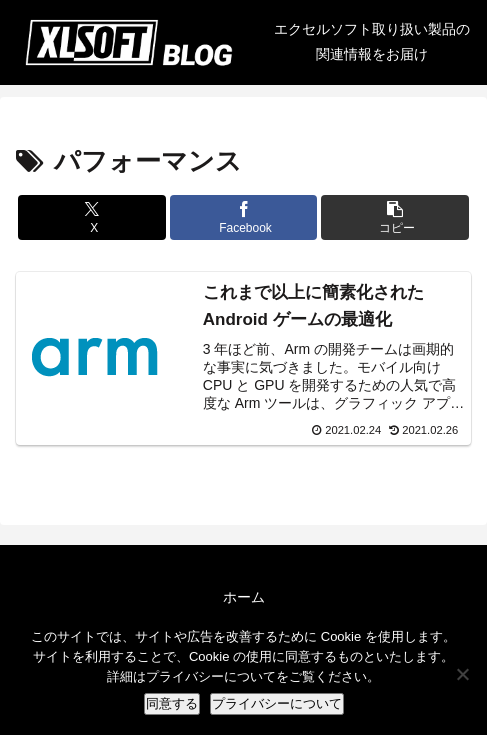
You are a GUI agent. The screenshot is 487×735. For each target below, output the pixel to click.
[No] (462, 674)
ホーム (244, 597)
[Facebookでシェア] (244, 217)
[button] (395, 217)
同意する (172, 703)
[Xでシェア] (92, 217)
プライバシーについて (277, 703)
